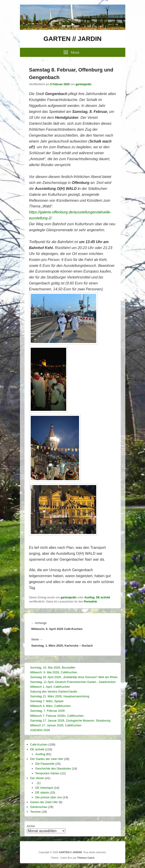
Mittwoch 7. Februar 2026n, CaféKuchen (57, 716)
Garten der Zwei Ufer (44, 802)
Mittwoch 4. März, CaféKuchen (51, 706)
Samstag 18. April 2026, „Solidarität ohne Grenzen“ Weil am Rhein (74, 677)
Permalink (90, 602)
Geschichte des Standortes (53, 768)
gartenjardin (83, 84)
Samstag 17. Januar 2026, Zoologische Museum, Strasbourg (70, 721)
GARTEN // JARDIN (73, 39)
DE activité (103, 597)
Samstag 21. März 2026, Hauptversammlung (60, 696)
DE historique (44, 788)
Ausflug (89, 597)
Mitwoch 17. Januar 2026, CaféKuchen (56, 725)
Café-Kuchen (39, 745)
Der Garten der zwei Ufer (47, 759)
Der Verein (37, 778)
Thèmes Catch (86, 858)
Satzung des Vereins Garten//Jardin (54, 691)
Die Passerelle (45, 764)
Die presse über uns (49, 797)
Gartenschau (39, 807)
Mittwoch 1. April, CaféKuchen (50, 687)
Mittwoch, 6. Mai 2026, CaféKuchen (54, 672)
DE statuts (42, 792)
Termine (36, 812)
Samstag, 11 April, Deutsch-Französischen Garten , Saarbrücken (73, 682)
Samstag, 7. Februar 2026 (48, 711)
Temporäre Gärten (47, 773)
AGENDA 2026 (40, 730)
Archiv (31, 826)
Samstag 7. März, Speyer (47, 701)
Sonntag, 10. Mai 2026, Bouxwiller (53, 668)
